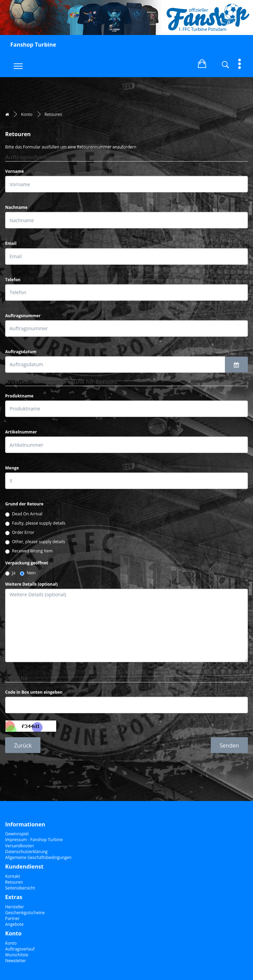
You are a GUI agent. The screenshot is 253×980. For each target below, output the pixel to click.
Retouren (53, 114)
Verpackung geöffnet (27, 563)
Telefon (13, 280)
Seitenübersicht (20, 888)
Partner (12, 918)
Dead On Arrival (24, 514)
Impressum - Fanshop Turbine (34, 840)
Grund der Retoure (24, 504)
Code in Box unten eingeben (34, 692)
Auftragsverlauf (20, 949)
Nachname (16, 207)
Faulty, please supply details (35, 523)
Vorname (15, 171)
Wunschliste (17, 955)
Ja (10, 573)
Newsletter (16, 961)
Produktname (19, 396)
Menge (12, 468)
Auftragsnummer (23, 316)
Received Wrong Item (29, 551)
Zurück (23, 745)
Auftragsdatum (21, 352)
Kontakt (13, 876)
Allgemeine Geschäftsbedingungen (38, 857)
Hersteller (15, 907)
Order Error (20, 532)
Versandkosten (20, 846)
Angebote (14, 924)
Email (11, 243)
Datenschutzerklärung (26, 852)
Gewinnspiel (17, 834)
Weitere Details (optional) (31, 584)
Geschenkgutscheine (25, 913)
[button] (202, 62)
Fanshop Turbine (33, 45)
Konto (27, 114)
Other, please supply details (35, 542)
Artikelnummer (21, 432)
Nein (28, 573)
